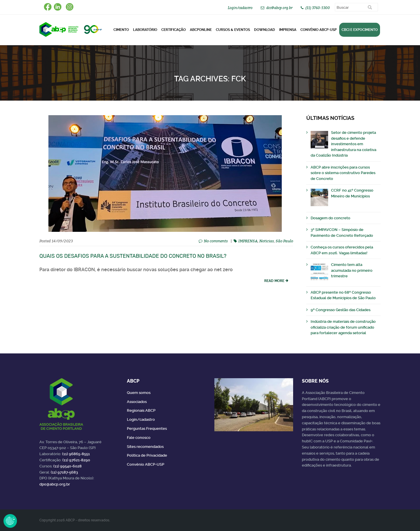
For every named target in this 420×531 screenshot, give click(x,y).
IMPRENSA (248, 241)
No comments (216, 241)
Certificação (174, 30)
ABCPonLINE (201, 30)
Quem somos (139, 393)
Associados (137, 402)
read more (274, 281)
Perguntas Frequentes (147, 429)
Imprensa (288, 30)
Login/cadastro (240, 8)
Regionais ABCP (141, 410)
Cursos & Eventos (233, 30)
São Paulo (284, 241)
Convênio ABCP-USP (318, 30)
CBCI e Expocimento (360, 30)
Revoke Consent (10, 521)
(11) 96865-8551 (76, 454)
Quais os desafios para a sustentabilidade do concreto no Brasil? (133, 256)
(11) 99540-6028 (68, 466)
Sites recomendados (145, 447)
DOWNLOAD (265, 30)
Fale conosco (139, 438)
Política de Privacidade (147, 455)
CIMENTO (121, 30)
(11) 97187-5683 (64, 472)
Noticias (267, 241)
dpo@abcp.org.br (55, 484)
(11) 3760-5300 (318, 8)
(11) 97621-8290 (76, 460)
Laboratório (145, 30)
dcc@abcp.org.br (279, 8)
